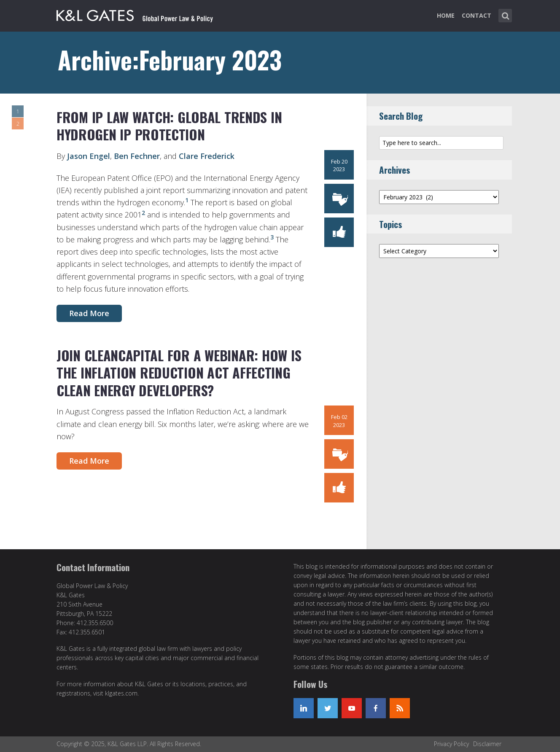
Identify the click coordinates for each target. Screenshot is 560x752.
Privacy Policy (451, 744)
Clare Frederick (207, 156)
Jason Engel (89, 156)
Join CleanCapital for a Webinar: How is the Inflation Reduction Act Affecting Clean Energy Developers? (179, 373)
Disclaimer (487, 744)
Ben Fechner (137, 156)
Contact (477, 15)
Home (446, 15)
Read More (89, 313)
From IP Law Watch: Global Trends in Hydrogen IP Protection (169, 126)
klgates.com (121, 693)
